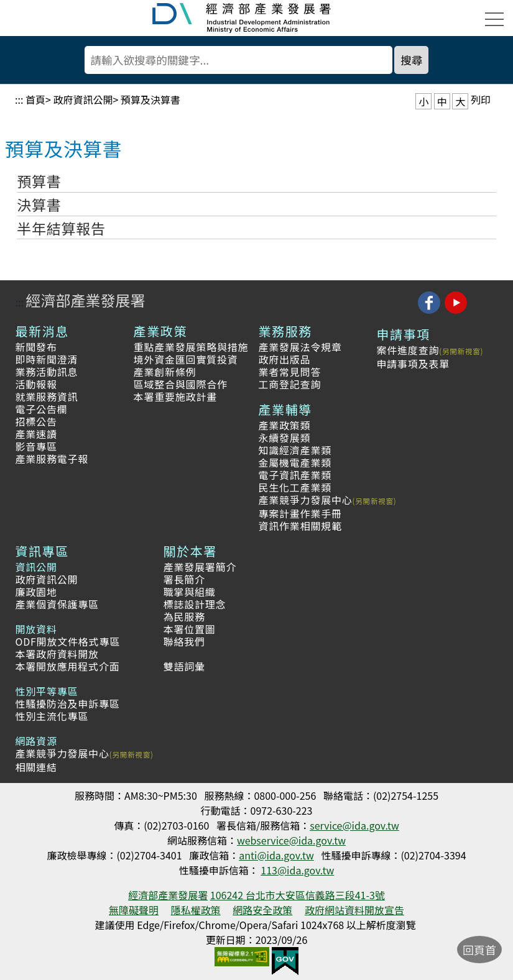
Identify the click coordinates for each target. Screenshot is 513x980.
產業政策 (160, 331)
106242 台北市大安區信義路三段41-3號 (298, 895)
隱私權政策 (196, 910)
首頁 (35, 99)
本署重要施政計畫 (175, 396)
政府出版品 (284, 359)
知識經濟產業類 (295, 450)
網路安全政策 (262, 910)
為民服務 (184, 616)
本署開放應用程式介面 (68, 666)
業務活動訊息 (47, 372)
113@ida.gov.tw (297, 870)
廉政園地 (36, 592)
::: (19, 99)
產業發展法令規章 (300, 347)
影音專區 (36, 446)
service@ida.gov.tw (354, 825)
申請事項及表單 (413, 364)
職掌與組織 (190, 592)
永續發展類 (284, 437)
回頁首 (479, 950)
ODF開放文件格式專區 (68, 641)
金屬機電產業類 (295, 462)
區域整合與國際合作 (181, 384)
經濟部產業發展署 (85, 300)
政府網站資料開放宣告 (354, 910)
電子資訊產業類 (295, 475)
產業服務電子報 (52, 459)
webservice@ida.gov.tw (291, 840)
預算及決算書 (150, 99)
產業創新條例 (165, 372)
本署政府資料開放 (57, 654)
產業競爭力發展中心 (305, 500)
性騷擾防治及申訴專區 (68, 703)
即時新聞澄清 (47, 359)
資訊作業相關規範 (300, 526)
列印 (481, 99)
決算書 (39, 204)
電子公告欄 (42, 409)
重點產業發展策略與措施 (191, 347)
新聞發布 (36, 347)
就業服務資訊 (47, 396)
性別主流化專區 (52, 716)
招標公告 (36, 421)
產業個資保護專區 (57, 604)
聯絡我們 (184, 641)
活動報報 (36, 384)
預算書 (39, 181)
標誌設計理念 (195, 604)
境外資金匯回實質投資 (186, 359)
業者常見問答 (289, 372)
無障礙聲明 (134, 910)
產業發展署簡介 (200, 567)
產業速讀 (36, 434)
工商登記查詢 (289, 384)
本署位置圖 (190, 629)
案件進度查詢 (408, 350)
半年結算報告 (61, 228)
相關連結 (36, 767)
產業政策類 (284, 425)
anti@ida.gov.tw (276, 855)
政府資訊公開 (83, 99)
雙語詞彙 (184, 666)
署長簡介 (184, 579)
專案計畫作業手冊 (300, 513)
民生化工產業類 (295, 487)
